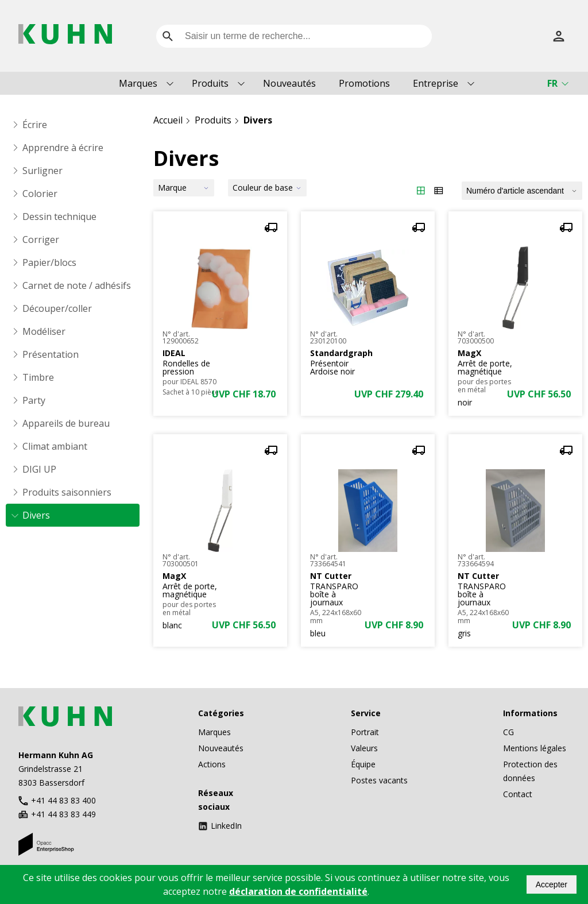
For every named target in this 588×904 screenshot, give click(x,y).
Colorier (40, 194)
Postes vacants (379, 780)
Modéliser (44, 331)
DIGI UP (39, 469)
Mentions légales (535, 748)
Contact (518, 794)
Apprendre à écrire (63, 148)
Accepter (552, 884)
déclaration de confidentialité (298, 891)
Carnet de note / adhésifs (77, 285)
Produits (210, 83)
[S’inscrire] (559, 36)
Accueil (168, 120)
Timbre (38, 377)
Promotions (364, 83)
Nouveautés (289, 83)
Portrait (365, 732)
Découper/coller (57, 308)
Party (34, 400)
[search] (168, 36)
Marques (138, 83)
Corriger (41, 239)
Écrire (35, 125)
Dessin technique (59, 217)
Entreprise (436, 83)
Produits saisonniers (67, 492)
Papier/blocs (49, 262)
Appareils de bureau (66, 423)
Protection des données (530, 771)
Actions (212, 764)
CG (508, 732)
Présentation (51, 354)
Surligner (42, 171)
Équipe (363, 764)
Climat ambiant (55, 446)
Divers (36, 515)
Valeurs (364, 748)
